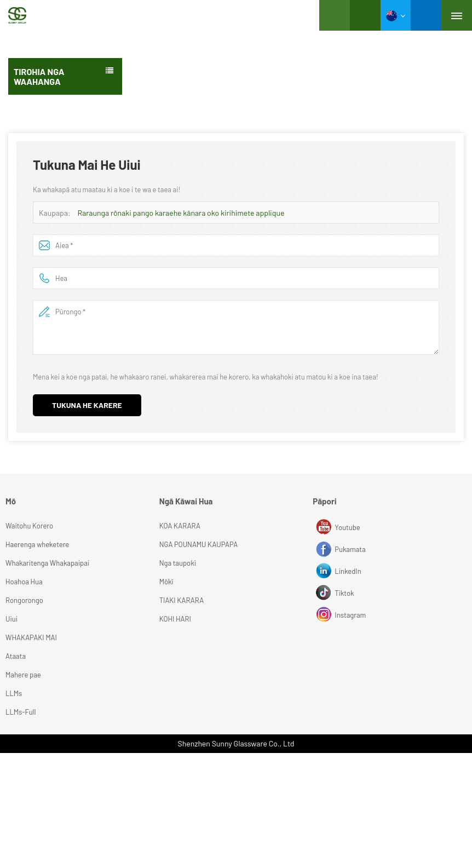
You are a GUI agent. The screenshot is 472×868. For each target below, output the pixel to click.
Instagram (325, 615)
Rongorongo (24, 600)
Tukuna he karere (87, 405)
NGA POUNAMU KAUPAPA (199, 544)
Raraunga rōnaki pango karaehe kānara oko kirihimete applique (181, 213)
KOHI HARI (175, 619)
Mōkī (166, 582)
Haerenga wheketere (37, 544)
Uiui (11, 619)
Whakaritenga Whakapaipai (47, 563)
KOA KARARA (180, 526)
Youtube (325, 527)
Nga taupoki (178, 563)
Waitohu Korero (29, 526)
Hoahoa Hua (24, 582)
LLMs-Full (21, 712)
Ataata (16, 656)
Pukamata (325, 549)
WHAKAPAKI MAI (31, 637)
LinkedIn (325, 571)
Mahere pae (23, 675)
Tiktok (325, 593)
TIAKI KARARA (182, 600)
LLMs (14, 693)
